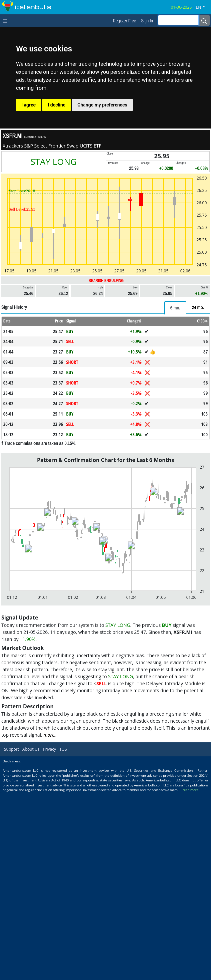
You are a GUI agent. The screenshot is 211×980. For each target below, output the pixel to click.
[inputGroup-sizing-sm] (178, 20)
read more (190, 790)
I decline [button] (56, 105)
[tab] (175, 308)
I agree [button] (28, 105)
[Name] (204, 20)
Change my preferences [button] (102, 105)
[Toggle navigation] (6, 20)
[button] (203, 7)
